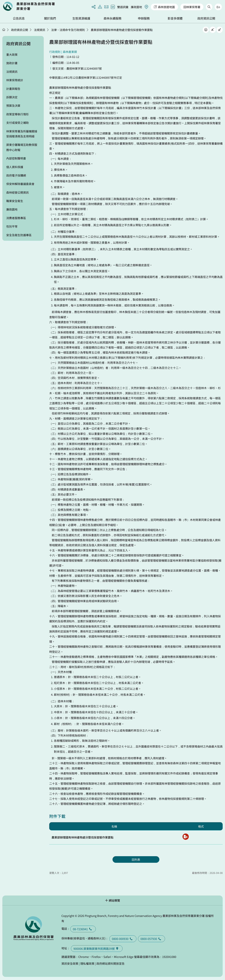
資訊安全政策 (70, 963)
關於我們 (50, 18)
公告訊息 (19, 18)
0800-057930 (151, 939)
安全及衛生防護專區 (19, 235)
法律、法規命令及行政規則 (68, 30)
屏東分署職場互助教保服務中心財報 (22, 147)
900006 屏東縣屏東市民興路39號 (97, 949)
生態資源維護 (81, 18)
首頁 (4, 30)
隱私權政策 (87, 963)
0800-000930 (123, 939)
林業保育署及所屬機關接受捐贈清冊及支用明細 (22, 134)
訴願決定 (12, 97)
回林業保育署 (192, 7)
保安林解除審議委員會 (20, 184)
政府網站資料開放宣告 (110, 963)
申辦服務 (144, 18)
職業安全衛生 (15, 201)
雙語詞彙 (123, 7)
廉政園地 (136, 7)
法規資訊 (40, 30)
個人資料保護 (15, 167)
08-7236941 (83, 929)
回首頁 (29, 6)
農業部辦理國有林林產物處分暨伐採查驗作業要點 (122, 30)
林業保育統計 (15, 80)
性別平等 (12, 226)
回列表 (136, 859)
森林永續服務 (112, 18)
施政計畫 (12, 63)
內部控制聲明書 (16, 158)
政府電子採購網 (16, 175)
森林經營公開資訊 (17, 192)
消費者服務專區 (16, 218)
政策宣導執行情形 (17, 114)
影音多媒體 (175, 18)
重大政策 (12, 54)
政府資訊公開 (206, 18)
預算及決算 (13, 105)
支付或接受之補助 (17, 123)
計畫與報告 (13, 89)
